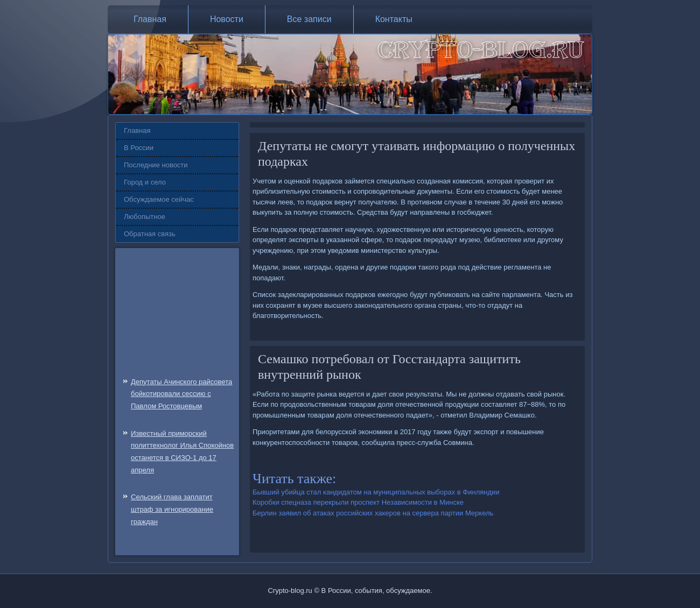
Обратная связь (150, 234)
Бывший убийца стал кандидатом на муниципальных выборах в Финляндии (376, 492)
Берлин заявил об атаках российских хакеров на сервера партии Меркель (373, 513)
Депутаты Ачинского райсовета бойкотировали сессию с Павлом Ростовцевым (181, 394)
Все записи (309, 19)
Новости (227, 19)
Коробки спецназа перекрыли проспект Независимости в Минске (358, 502)
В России (139, 148)
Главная (150, 19)
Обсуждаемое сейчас (159, 199)
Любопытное (145, 217)
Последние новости (156, 165)
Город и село (145, 182)
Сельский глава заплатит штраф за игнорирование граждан (172, 509)
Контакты (394, 19)
